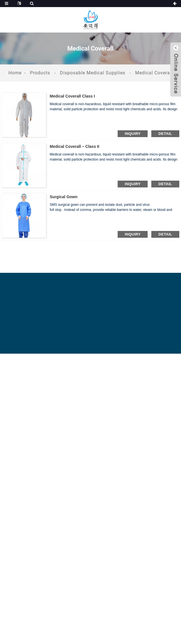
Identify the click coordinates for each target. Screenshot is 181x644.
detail (165, 134)
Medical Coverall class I (72, 96)
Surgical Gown (64, 197)
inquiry (133, 134)
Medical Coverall (154, 73)
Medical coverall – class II (75, 146)
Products (40, 73)
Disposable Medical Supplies (93, 73)
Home (15, 73)
